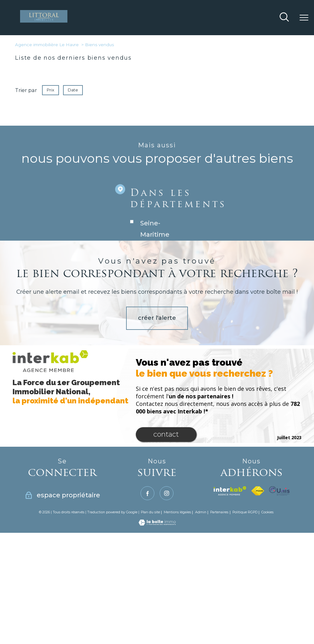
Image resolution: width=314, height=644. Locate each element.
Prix (51, 90)
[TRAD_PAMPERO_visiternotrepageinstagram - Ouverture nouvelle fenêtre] (167, 493)
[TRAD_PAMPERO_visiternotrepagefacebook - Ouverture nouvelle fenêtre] (147, 493)
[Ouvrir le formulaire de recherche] (284, 18)
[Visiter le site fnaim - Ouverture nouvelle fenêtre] (258, 491)
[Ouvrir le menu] (304, 18)
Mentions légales (177, 512)
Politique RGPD (245, 512)
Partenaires (219, 512)
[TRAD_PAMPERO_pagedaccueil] (44, 21)
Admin (201, 512)
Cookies (267, 512)
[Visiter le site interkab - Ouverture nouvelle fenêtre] (230, 491)
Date (73, 90)
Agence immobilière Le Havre (47, 45)
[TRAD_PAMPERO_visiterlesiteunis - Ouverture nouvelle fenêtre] (279, 491)
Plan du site (150, 512)
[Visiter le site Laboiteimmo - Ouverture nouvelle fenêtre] (157, 523)
